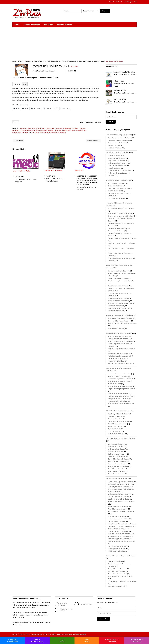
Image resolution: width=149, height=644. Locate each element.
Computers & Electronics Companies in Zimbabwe (60, 61)
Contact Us (119, 2)
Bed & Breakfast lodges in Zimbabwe (120, 138)
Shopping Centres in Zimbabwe (118, 466)
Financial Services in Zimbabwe (118, 507)
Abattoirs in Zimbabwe (115, 156)
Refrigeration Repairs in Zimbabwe (119, 536)
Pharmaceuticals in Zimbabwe (117, 401)
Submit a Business (65, 25)
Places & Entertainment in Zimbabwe (118, 411)
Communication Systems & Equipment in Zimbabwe (62, 130)
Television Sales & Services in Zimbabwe (121, 248)
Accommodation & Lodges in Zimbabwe (119, 135)
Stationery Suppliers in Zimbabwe (119, 539)
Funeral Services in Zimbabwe (117, 509)
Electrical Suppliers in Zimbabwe (118, 459)
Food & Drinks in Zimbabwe (117, 461)
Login (136, 2)
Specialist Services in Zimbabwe (116, 479)
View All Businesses (32, 25)
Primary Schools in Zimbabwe (117, 574)
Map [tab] (25, 86)
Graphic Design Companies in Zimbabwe (121, 511)
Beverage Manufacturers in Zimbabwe (120, 386)
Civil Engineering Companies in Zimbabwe (121, 281)
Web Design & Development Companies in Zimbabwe (49, 134)
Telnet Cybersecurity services (88, 142)
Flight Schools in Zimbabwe (117, 571)
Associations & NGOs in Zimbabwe (117, 180)
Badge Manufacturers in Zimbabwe (119, 381)
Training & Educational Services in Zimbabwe (120, 556)
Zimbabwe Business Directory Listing (30, 61)
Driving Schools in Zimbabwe (117, 569)
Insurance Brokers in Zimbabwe (118, 519)
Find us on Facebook (61, 604)
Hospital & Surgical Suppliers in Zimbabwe (121, 349)
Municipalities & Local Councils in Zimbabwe (122, 323)
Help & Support (128, 2)
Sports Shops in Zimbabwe (116, 469)
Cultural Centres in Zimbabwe (117, 424)
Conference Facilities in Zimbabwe (119, 140)
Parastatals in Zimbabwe (116, 328)
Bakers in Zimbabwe (114, 384)
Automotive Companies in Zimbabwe (120, 379)
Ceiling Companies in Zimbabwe (118, 278)
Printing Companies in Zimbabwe (118, 531)
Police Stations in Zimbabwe (117, 198)
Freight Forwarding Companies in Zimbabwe (122, 389)
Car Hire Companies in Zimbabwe (119, 497)
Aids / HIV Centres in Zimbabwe (118, 336)
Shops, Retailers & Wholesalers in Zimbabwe (120, 439)
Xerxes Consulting (120, 99)
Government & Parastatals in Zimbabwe (119, 315)
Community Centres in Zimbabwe (118, 421)
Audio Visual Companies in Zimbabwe (120, 214)
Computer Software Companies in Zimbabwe (122, 238)
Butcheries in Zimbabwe (115, 452)
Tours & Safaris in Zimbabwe (117, 546)
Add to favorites (46, 79)
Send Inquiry (32, 79)
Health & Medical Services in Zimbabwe (119, 333)
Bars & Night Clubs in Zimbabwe (118, 414)
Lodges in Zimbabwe (114, 148)
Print (57, 79)
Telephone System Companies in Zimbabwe (122, 243)
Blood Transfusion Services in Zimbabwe (121, 341)
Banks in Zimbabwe (114, 492)
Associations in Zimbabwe (116, 183)
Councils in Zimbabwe (115, 191)
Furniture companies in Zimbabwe (119, 394)
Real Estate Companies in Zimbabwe (120, 534)
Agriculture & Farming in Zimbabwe (117, 153)
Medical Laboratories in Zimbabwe (119, 356)
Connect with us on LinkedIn (63, 610)
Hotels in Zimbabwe (114, 145)
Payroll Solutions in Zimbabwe (117, 529)
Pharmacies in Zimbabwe (116, 361)
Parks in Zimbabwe (114, 429)
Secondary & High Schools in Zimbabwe (121, 576)
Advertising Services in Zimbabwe (119, 487)
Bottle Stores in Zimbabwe (116, 449)
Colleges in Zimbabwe (115, 561)
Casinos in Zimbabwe (115, 416)
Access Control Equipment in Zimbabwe (121, 482)
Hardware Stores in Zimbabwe (117, 464)
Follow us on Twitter (83, 604)
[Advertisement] (74, 44)
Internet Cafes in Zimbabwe (117, 521)
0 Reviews (75, 66)
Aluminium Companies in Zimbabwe (119, 374)
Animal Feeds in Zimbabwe (116, 158)
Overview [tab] (17, 86)
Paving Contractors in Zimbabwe (118, 301)
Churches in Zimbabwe (115, 186)
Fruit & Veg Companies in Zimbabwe (119, 171)
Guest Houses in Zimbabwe (117, 143)
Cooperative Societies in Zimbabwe (119, 188)
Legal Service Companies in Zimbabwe (120, 526)
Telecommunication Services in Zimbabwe (121, 541)
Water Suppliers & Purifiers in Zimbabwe (121, 404)
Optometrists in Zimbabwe (116, 359)
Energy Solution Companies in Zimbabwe (121, 502)
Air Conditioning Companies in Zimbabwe (121, 209)
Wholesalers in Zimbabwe (116, 474)
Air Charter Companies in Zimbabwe (119, 489)
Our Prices (48, 25)
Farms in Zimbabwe (114, 168)
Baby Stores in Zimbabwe (116, 444)
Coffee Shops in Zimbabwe (116, 457)
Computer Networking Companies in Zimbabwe (55, 132)
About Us (112, 2)
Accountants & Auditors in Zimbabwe (120, 484)
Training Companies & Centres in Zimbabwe (122, 581)
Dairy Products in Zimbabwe (117, 161)
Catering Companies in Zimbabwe (119, 499)
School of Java (119, 81)
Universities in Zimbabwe (116, 586)
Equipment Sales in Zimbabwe (117, 163)
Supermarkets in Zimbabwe (117, 471)
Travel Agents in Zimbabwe (116, 549)
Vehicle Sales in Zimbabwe (116, 551)
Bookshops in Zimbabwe (116, 447)
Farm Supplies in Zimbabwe (117, 166)
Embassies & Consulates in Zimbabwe (120, 318)
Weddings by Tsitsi (120, 90)
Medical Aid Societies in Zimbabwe (119, 354)
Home (17, 25)
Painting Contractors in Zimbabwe (119, 298)
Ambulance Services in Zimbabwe (119, 339)
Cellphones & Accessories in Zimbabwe (91, 61)
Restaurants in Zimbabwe (116, 434)
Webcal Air (79, 172)
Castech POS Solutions (53, 172)
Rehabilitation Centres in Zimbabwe (119, 364)
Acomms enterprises (22, 142)
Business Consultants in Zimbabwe (119, 494)
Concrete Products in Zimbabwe (118, 286)
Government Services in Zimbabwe (119, 321)
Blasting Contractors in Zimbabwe (119, 271)
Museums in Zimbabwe (115, 426)
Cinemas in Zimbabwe (115, 419)
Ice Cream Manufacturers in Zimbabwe (120, 396)
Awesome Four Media (22, 173)
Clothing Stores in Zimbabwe (117, 454)
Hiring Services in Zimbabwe (117, 516)
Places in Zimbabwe (114, 431)
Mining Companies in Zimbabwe (118, 399)
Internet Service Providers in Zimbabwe (120, 524)
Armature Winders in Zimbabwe (118, 376)
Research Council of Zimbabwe (124, 72)
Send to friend (19, 79)
